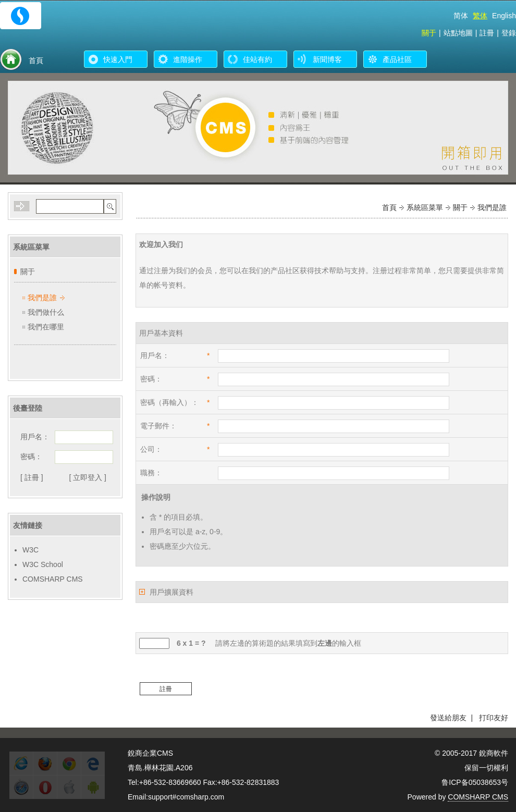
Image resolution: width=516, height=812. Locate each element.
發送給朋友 (448, 718)
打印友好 (494, 718)
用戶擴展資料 (171, 592)
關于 (429, 33)
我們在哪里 (46, 327)
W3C (30, 550)
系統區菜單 (425, 207)
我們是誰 (42, 298)
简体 (461, 16)
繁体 (480, 16)
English (504, 16)
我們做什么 (46, 312)
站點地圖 (458, 33)
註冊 (487, 33)
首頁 (389, 207)
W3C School (43, 564)
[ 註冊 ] (32, 477)
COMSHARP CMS (53, 579)
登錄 (509, 33)
